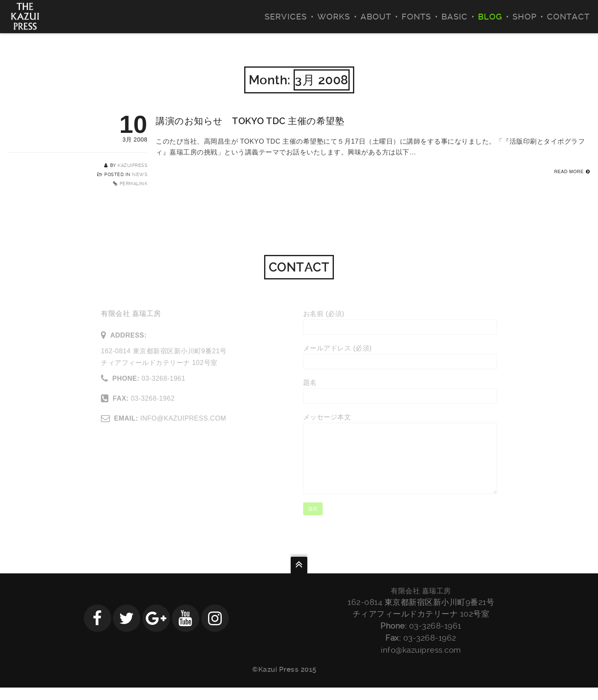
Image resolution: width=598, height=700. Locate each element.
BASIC (455, 17)
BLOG (490, 17)
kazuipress (132, 165)
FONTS (416, 17)
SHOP (524, 17)
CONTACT (568, 17)
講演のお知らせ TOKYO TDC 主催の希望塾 (250, 121)
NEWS (140, 175)
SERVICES (286, 17)
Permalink (134, 184)
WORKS (334, 17)
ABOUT (376, 17)
